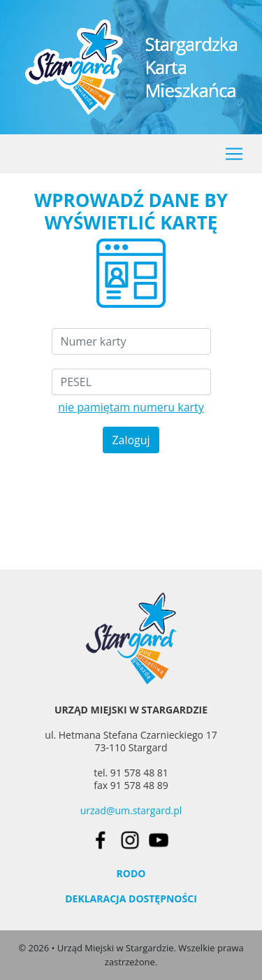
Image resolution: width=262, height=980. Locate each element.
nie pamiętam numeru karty (131, 407)
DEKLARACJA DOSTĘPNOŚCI (131, 899)
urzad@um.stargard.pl (131, 810)
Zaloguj (131, 440)
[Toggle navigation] (234, 154)
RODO (131, 873)
